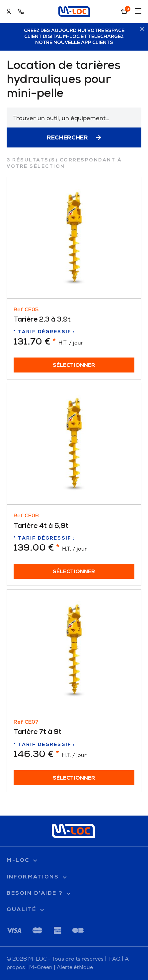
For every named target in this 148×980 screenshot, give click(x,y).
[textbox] (74, 118)
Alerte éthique (75, 967)
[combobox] (74, 118)
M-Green (41, 967)
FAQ (115, 959)
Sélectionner (74, 366)
